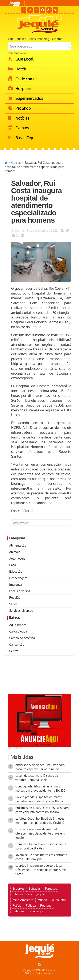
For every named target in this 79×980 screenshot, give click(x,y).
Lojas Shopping (39, 39)
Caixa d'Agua (18, 631)
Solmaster (50, 970)
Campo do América (22, 638)
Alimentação (18, 545)
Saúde (13, 604)
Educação (16, 571)
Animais (15, 552)
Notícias (16, 163)
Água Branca (18, 625)
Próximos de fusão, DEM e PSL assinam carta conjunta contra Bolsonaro (42, 810)
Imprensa (16, 584)
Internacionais (22, 894)
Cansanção (17, 644)
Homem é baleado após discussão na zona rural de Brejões (41, 846)
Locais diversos (20, 591)
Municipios (59, 900)
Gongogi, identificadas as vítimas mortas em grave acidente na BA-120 (40, 788)
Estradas (35, 888)
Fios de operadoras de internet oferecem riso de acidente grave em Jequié (40, 833)
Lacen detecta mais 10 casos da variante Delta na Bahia (37, 778)
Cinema (57, 39)
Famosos (51, 888)
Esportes (19, 888)
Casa (13, 565)
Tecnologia (36, 911)
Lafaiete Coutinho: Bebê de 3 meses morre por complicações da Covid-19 (40, 821)
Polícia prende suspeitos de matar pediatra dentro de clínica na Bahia (39, 799)
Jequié (41, 894)
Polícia (17, 905)
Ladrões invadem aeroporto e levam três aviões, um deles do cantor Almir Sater (41, 870)
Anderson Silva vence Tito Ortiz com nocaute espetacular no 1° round (40, 767)
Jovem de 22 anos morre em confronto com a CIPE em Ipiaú (41, 857)
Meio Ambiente (23, 900)
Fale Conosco (17, 39)
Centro (14, 651)
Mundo (42, 900)
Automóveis (17, 558)
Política (31, 905)
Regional (46, 905)
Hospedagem (18, 578)
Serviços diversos (21, 611)
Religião (15, 598)
